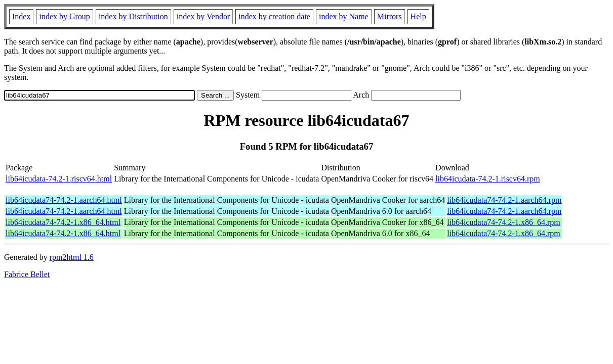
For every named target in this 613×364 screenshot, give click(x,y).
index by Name (344, 16)
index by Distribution (133, 16)
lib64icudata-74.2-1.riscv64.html (59, 179)
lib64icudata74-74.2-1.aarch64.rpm (504, 200)
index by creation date (274, 16)
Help (418, 16)
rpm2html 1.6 (72, 257)
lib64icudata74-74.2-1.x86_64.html (63, 222)
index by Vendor (203, 16)
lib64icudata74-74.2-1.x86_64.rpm (504, 222)
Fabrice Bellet (27, 274)
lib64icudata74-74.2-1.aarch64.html (64, 200)
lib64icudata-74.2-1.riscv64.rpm (488, 179)
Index (21, 16)
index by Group (64, 16)
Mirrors (390, 16)
